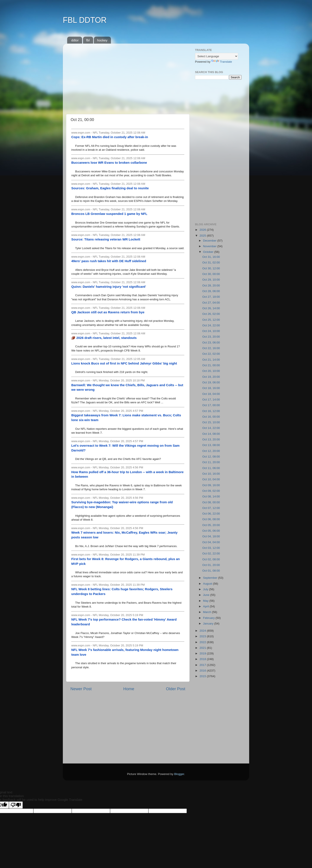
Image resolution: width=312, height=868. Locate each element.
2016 (203, 671)
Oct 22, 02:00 (211, 354)
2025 (203, 236)
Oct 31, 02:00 (211, 262)
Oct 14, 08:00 (211, 434)
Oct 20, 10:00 (211, 371)
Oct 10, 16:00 (211, 474)
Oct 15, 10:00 (211, 422)
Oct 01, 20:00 (211, 565)
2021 (203, 648)
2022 (203, 642)
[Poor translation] (16, 805)
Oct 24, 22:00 (211, 325)
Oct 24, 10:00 (211, 331)
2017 (203, 665)
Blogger (179, 774)
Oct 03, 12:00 (211, 548)
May (206, 601)
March (207, 612)
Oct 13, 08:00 (211, 445)
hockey (102, 40)
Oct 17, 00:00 (211, 405)
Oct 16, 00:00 (211, 417)
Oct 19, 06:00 (211, 382)
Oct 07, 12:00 (211, 508)
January (209, 624)
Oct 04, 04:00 (211, 542)
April (206, 606)
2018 (203, 659)
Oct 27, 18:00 (211, 297)
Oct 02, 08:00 (211, 559)
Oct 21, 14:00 (211, 360)
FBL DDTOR (85, 20)
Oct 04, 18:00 (211, 536)
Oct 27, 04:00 (211, 303)
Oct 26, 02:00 (211, 314)
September (211, 578)
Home (129, 689)
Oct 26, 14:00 (211, 308)
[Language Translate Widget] (217, 56)
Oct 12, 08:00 (211, 457)
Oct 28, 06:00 (211, 291)
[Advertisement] (128, 77)
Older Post (176, 689)
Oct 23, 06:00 (211, 342)
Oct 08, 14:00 (211, 496)
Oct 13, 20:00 (211, 439)
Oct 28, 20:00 (211, 285)
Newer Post (81, 689)
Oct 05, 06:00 (211, 531)
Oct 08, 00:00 (211, 502)
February (209, 618)
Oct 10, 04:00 (211, 479)
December (210, 241)
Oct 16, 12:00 (211, 411)
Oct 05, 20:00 (211, 525)
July (206, 589)
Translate (222, 62)
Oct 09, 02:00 (211, 491)
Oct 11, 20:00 (211, 462)
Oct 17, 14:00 (211, 400)
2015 (203, 676)
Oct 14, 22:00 (211, 428)
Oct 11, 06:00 (211, 468)
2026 (203, 230)
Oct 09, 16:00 (211, 485)
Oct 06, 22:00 (211, 514)
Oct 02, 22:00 (211, 553)
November (210, 246)
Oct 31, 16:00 (211, 257)
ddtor (75, 40)
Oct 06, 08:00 (211, 519)
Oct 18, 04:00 (211, 394)
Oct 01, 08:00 (211, 571)
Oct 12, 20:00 (211, 451)
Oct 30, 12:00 (211, 268)
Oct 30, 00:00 (211, 274)
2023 (203, 636)
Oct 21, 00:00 (211, 365)
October (209, 252)
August (208, 584)
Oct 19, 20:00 (211, 377)
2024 (203, 631)
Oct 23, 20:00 (211, 337)
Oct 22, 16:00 (211, 348)
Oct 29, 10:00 (211, 280)
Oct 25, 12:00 (211, 320)
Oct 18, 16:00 (211, 388)
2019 (203, 653)
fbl (88, 40)
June (207, 595)
